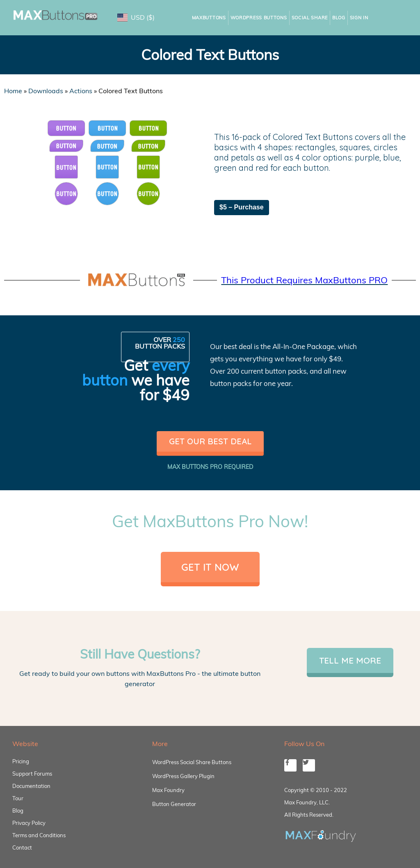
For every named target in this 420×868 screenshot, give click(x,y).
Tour (18, 798)
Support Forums (32, 774)
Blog (339, 18)
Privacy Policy (29, 823)
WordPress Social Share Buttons (192, 762)
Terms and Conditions (39, 835)
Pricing (21, 761)
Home (13, 91)
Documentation (31, 786)
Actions (81, 91)
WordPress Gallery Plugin (183, 776)
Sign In (359, 18)
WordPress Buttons (259, 18)
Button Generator (174, 804)
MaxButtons (209, 18)
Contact (22, 847)
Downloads (46, 91)
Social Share (310, 18)
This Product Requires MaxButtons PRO (304, 280)
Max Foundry (168, 790)
